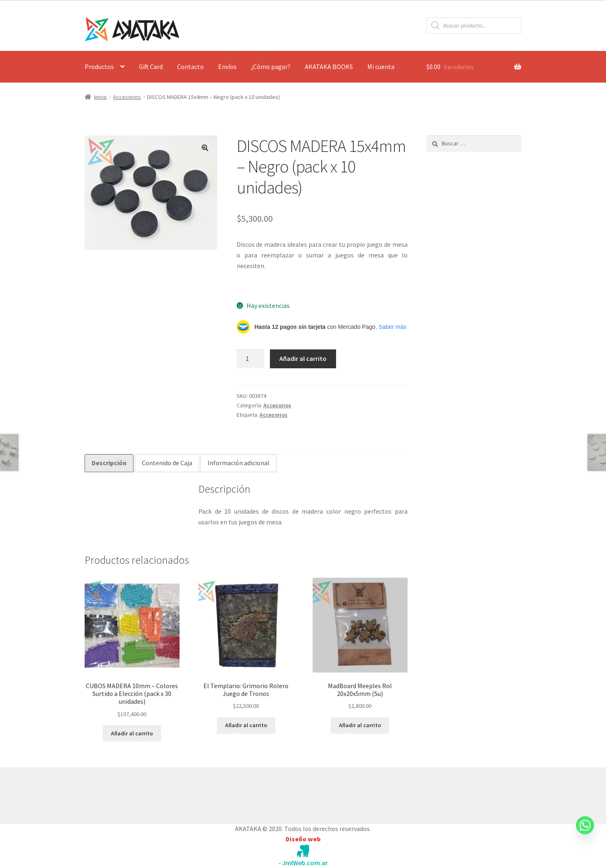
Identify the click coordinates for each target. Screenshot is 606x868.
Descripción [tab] (109, 463)
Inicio (100, 97)
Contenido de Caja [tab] (167, 463)
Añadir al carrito (303, 358)
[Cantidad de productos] (251, 359)
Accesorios (127, 97)
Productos (99, 67)
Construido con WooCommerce (128, 793)
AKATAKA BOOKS (329, 67)
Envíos (227, 67)
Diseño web (303, 839)
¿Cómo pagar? (271, 67)
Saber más (393, 327)
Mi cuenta (381, 67)
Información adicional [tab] (238, 463)
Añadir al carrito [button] (132, 733)
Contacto (190, 67)
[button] (205, 148)
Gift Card (151, 67)
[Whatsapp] (585, 833)
